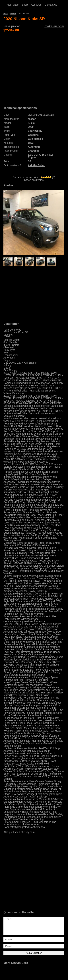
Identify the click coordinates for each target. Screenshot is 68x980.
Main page (13, 5)
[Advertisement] (34, 66)
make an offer (54, 26)
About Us (36, 5)
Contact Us (51, 5)
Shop (25, 5)
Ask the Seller (36, 165)
